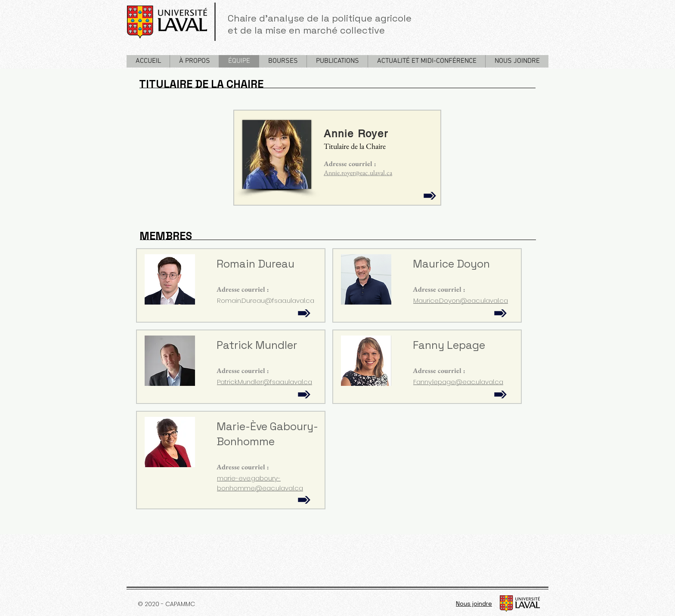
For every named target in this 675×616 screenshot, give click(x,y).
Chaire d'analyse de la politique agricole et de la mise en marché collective (321, 24)
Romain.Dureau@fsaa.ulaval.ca (266, 300)
